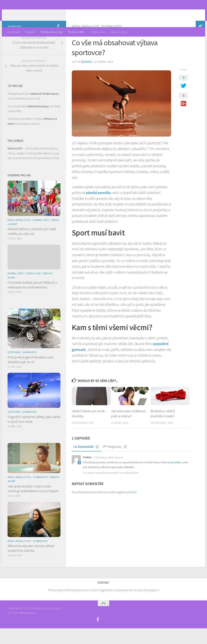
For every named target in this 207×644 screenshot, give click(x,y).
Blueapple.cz (28, 628)
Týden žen (25, 13)
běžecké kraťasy (39, 122)
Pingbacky (115, 462)
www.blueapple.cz (148, 606)
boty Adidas (175, 478)
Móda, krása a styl (51, 32)
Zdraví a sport (119, 32)
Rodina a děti (76, 32)
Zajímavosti (29, 368)
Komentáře (86, 462)
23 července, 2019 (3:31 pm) (109, 473)
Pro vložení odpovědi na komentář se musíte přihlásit (111, 489)
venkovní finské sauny (44, 109)
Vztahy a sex (97, 32)
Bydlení (30, 32)
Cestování (14, 32)
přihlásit (132, 508)
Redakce (87, 77)
